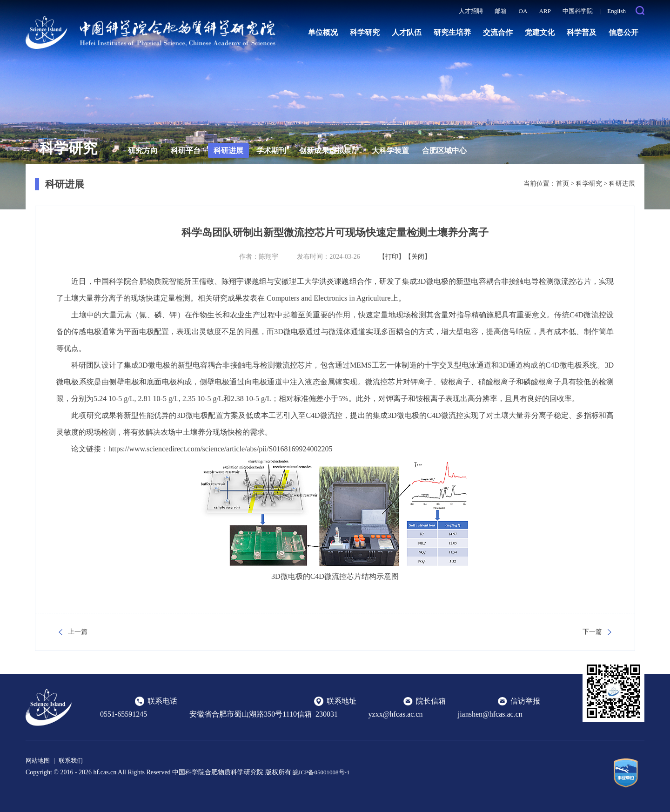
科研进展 (228, 151)
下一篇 (592, 632)
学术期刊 (271, 151)
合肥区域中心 (444, 151)
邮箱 (501, 11)
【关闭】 (418, 257)
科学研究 (365, 32)
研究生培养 (452, 32)
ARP (545, 11)
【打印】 (392, 257)
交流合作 (498, 32)
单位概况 (323, 32)
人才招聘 (471, 11)
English (616, 11)
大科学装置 (390, 151)
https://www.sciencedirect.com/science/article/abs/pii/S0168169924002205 (221, 449)
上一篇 (78, 632)
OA (523, 11)
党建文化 (540, 32)
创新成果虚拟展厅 (329, 151)
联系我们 (74, 761)
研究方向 (143, 151)
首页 (563, 184)
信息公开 (623, 32)
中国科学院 (578, 11)
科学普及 (582, 32)
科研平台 (186, 151)
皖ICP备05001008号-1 (323, 772)
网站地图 (39, 761)
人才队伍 (407, 32)
